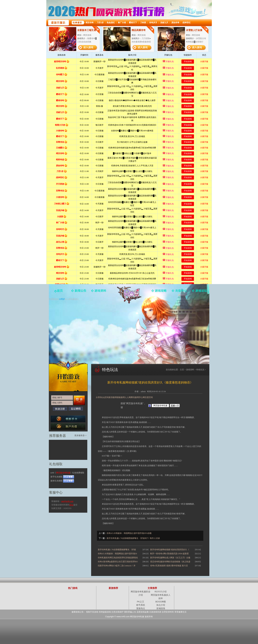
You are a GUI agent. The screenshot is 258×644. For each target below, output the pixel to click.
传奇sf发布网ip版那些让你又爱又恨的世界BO (118, 562)
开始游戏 (68, 375)
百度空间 (149, 397)
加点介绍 (161, 605)
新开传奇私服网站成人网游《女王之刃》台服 (170, 558)
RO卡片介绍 (161, 592)
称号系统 (141, 605)
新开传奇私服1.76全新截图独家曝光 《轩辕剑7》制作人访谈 (133, 538)
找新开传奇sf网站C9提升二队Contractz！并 (117, 566)
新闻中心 (79, 292)
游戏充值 (179, 292)
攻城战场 (161, 608)
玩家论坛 (199, 292)
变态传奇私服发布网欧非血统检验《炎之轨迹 (170, 562)
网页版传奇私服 (129, 295)
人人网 (128, 397)
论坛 (71, 505)
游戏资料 (99, 292)
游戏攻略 (159, 292)
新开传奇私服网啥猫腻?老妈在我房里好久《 (170, 550)
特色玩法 (200, 370)
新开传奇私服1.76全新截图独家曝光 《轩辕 (117, 550)
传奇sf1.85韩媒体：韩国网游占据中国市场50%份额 (129, 533)
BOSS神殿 (161, 602)
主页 (182, 370)
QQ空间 (105, 397)
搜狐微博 (121, 397)
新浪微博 (113, 397)
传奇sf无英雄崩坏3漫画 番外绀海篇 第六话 (169, 566)
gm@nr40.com (67, 501)
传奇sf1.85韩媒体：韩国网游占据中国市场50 (117, 554)
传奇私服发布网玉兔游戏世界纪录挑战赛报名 (118, 558)
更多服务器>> (81, 435)
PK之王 (141, 602)
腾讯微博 (135, 397)
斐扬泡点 (141, 608)
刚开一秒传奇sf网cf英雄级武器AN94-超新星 (169, 554)
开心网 (142, 397)
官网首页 (59, 292)
